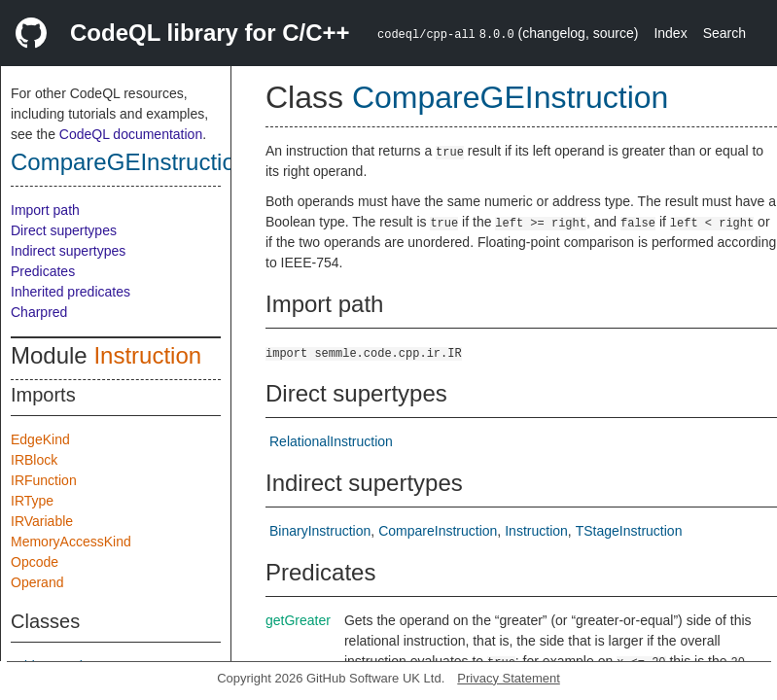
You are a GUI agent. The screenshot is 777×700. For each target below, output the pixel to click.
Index (670, 33)
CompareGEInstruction (129, 162)
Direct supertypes (64, 230)
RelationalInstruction (331, 441)
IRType (32, 501)
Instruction (147, 355)
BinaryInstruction (320, 531)
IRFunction (44, 480)
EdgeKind (40, 439)
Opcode (35, 562)
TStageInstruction (629, 531)
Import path (45, 210)
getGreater (298, 620)
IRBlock (34, 460)
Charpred (39, 312)
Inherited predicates (71, 292)
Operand (37, 582)
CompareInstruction (438, 531)
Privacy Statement (509, 678)
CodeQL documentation (131, 134)
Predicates (43, 271)
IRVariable (42, 521)
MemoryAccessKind (71, 542)
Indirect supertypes (68, 251)
